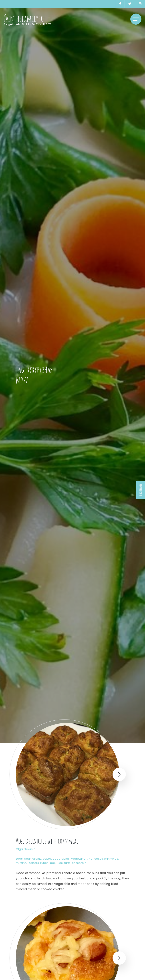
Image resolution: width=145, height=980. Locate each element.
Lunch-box (48, 863)
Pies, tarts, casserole (72, 863)
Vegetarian (79, 859)
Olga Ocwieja (26, 849)
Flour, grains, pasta (38, 859)
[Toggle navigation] (136, 19)
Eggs (19, 859)
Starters (33, 863)
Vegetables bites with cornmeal (47, 841)
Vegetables (61, 859)
